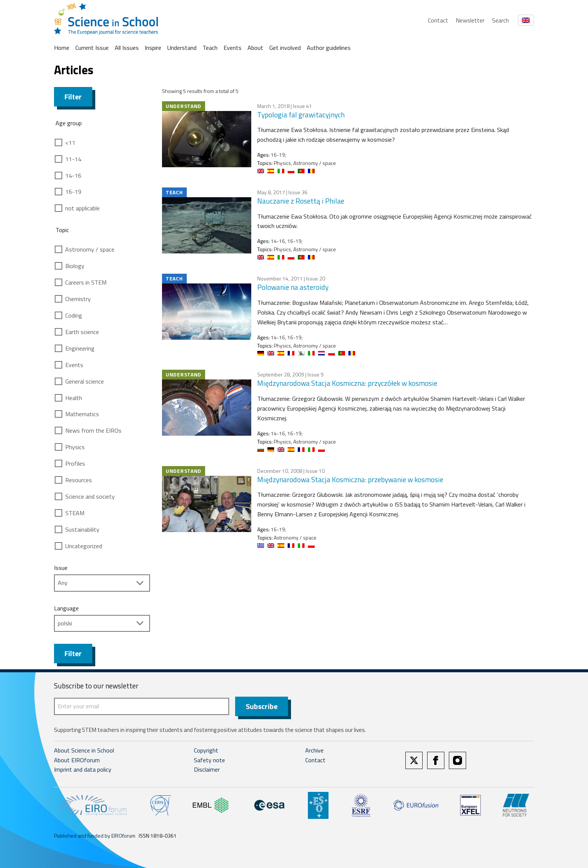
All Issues (127, 48)
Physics (75, 447)
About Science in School (84, 750)
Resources (79, 480)
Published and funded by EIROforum (95, 836)
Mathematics (82, 414)
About (255, 48)
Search (500, 20)
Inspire (153, 48)
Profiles (75, 463)
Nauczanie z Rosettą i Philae (301, 201)
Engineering (80, 348)
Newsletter (470, 20)
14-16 (73, 175)
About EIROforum (77, 760)
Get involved (285, 48)
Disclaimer (207, 769)
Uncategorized (84, 546)
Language (66, 608)
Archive (314, 750)
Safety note (209, 760)
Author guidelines (329, 48)
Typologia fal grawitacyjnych (301, 115)
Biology (75, 266)
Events (232, 48)
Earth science (82, 332)
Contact (438, 20)
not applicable (82, 208)
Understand (182, 48)
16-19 (73, 192)
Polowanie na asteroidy (293, 287)
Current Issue (92, 48)
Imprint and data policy (83, 769)
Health (74, 398)
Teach (210, 48)
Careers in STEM (86, 282)
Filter (73, 97)
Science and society (90, 496)
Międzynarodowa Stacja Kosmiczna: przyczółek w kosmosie (347, 383)
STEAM (75, 513)
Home (62, 48)
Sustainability (82, 529)
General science (85, 381)
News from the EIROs (93, 430)
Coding (74, 315)
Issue (61, 568)
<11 (70, 142)
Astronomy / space (90, 249)
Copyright (206, 750)
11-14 (73, 159)
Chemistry (78, 299)
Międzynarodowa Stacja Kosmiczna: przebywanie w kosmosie (350, 479)
